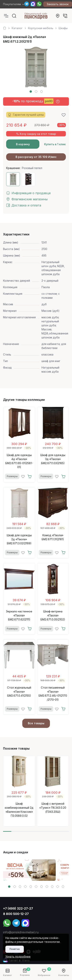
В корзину (23, 144)
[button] (31, 92)
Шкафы (63, 28)
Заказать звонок (58, 4)
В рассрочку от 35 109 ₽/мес (36, 157)
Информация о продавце (28, 193)
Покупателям (12, 4)
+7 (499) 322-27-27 (18, 908)
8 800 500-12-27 (16, 914)
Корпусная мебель (41, 28)
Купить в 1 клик (55, 144)
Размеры (12, 476)
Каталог (17, 28)
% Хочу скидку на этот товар (36, 134)
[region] (36, 27)
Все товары (36, 723)
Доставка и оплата (24, 205)
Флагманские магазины (27, 199)
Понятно (15, 949)
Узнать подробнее (18, 956)
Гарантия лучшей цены (26, 115)
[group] (29, 870)
